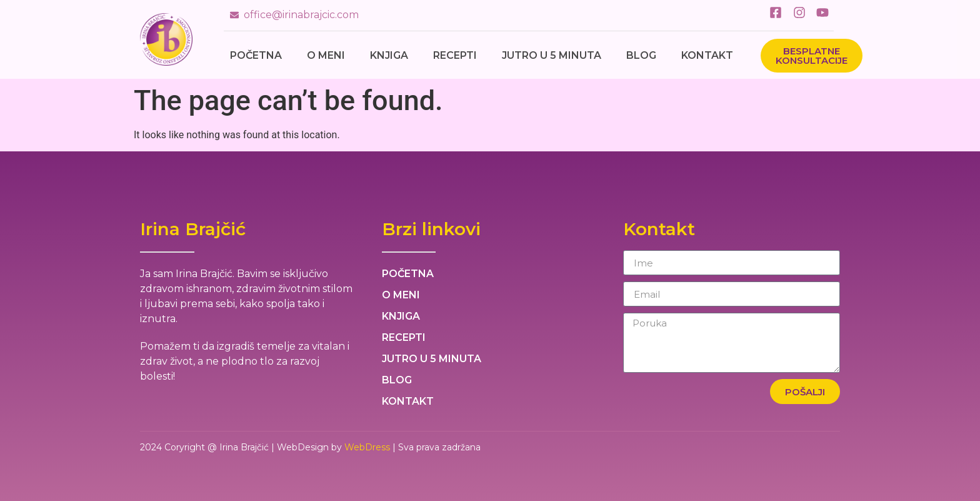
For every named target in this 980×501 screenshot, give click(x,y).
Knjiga (389, 55)
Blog (641, 55)
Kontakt (707, 55)
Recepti (455, 55)
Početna (256, 55)
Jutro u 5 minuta (552, 55)
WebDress (367, 447)
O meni (326, 55)
